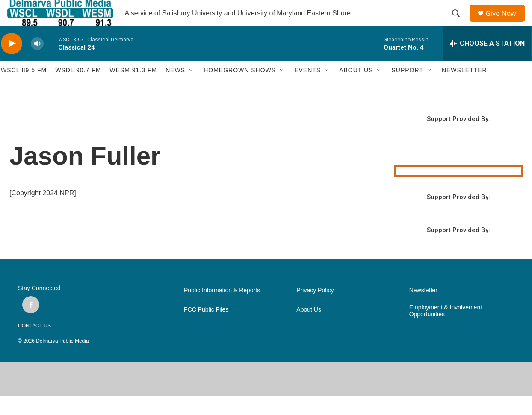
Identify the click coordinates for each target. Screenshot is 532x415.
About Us (309, 328)
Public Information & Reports (222, 309)
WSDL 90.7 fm (78, 89)
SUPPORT (407, 89)
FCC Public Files (206, 328)
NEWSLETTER (464, 89)
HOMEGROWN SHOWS (240, 89)
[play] (12, 62)
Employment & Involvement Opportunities (446, 330)
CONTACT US (34, 344)
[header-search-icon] (459, 23)
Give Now (505, 22)
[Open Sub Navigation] (192, 89)
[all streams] (487, 62)
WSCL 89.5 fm (24, 89)
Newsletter (423, 309)
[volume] (37, 62)
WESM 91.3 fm (133, 89)
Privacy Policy (315, 309)
